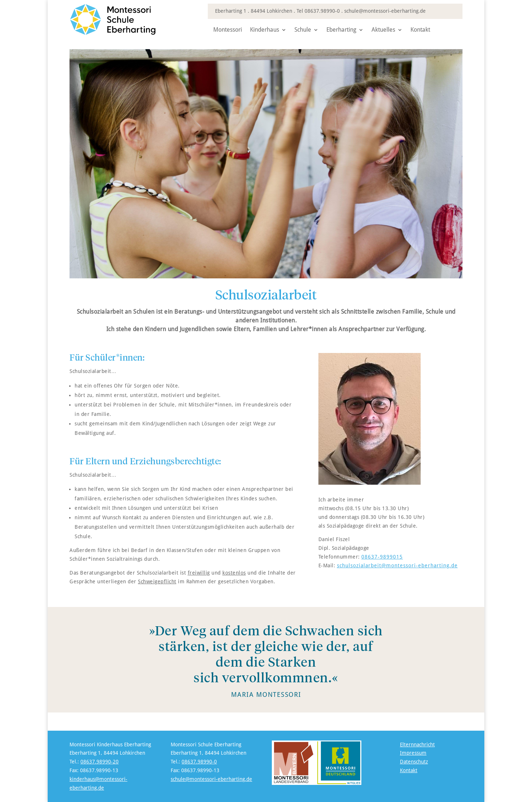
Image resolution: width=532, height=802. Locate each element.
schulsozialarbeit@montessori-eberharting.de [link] (397, 565)
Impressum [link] (413, 753)
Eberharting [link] (341, 30)
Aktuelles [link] (383, 30)
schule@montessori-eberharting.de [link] (385, 11)
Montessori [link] (228, 30)
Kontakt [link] (420, 30)
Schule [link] (303, 30)
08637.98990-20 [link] (100, 762)
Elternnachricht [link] (417, 745)
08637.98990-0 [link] (322, 11)
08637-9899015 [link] (382, 557)
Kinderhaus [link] (265, 30)
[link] (120, 33)
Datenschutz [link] (414, 762)
